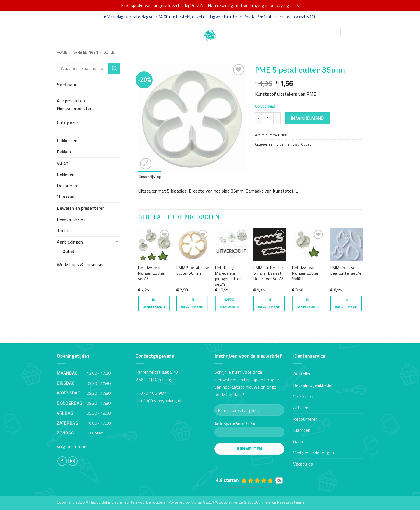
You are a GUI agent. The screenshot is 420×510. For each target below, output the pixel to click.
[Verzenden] (114, 68)
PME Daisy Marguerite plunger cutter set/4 (228, 276)
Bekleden (66, 174)
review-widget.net (257, 487)
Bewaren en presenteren (81, 208)
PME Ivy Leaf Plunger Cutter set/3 (151, 273)
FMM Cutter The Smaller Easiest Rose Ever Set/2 (268, 273)
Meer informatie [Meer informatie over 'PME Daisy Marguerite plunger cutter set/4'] (230, 303)
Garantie (301, 441)
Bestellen (302, 374)
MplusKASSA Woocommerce (217, 502)
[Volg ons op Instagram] (73, 461)
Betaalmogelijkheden (313, 385)
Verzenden (303, 396)
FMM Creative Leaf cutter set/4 (346, 270)
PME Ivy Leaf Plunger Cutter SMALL (305, 273)
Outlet (110, 52)
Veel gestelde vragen (314, 453)
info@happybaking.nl (161, 401)
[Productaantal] (268, 118)
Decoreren (67, 186)
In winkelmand (308, 118)
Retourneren (305, 419)
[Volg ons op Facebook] (62, 461)
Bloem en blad (288, 144)
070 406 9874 (155, 393)
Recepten (140, 32)
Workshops (112, 32)
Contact (177, 32)
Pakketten (67, 140)
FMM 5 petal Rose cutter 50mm (193, 270)
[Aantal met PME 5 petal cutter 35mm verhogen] (277, 118)
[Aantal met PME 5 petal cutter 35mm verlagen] (258, 118)
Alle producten (71, 101)
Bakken (64, 152)
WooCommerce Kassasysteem (276, 502)
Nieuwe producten (75, 108)
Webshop (85, 32)
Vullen (63, 163)
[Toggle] (117, 242)
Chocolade (67, 197)
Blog (159, 32)
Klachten (302, 430)
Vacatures (303, 464)
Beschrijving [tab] (150, 177)
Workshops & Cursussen (81, 264)
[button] (308, 32)
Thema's (65, 230)
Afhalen (301, 408)
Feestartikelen (71, 219)
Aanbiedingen (85, 52)
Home (63, 32)
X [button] (298, 5)
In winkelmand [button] (154, 303)
